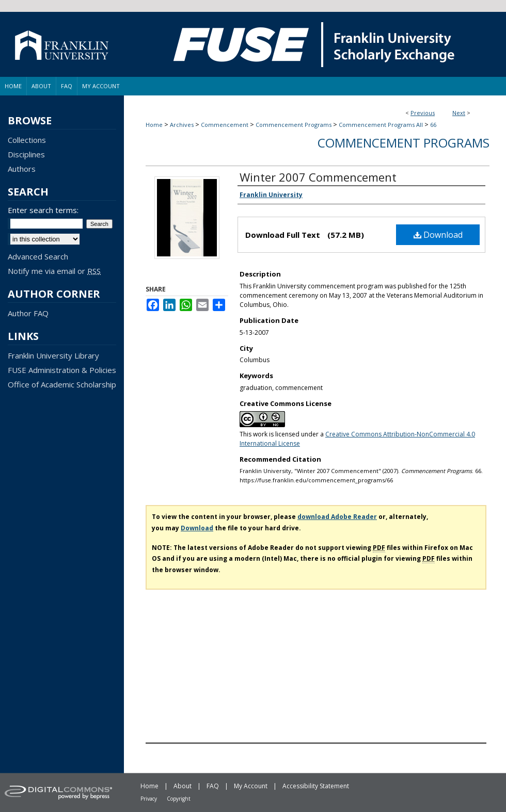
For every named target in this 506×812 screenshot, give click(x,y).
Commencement (225, 125)
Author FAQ (28, 313)
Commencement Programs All (381, 125)
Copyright (179, 799)
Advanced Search (38, 256)
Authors (22, 169)
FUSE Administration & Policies (62, 370)
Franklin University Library (53, 355)
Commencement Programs (294, 125)
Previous (423, 113)
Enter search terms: (43, 210)
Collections (27, 140)
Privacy (149, 799)
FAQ (213, 786)
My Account (251, 786)
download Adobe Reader (337, 517)
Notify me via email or (54, 271)
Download (438, 235)
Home (154, 125)
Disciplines (26, 154)
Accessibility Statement (316, 786)
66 (433, 125)
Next (459, 113)
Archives (182, 125)
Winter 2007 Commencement (318, 177)
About (183, 786)
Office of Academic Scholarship (62, 384)
